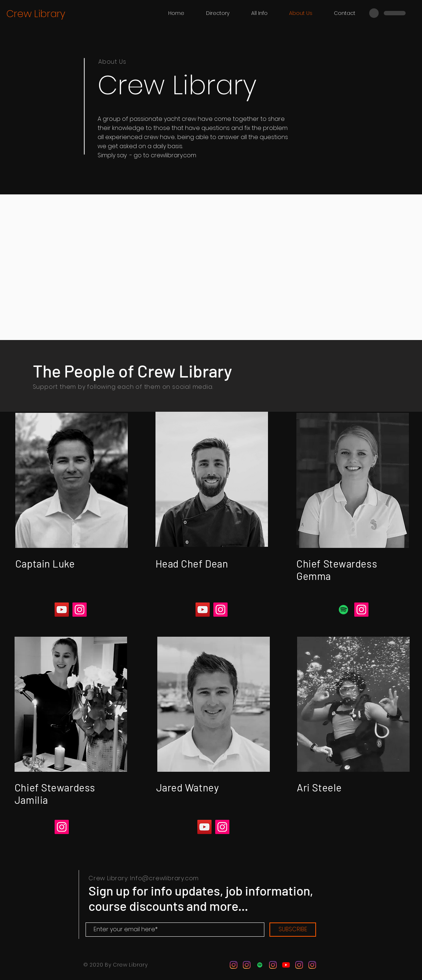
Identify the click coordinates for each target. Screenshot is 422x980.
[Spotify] (344, 610)
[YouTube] (62, 610)
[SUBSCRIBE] (293, 930)
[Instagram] (80, 610)
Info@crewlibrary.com (164, 878)
